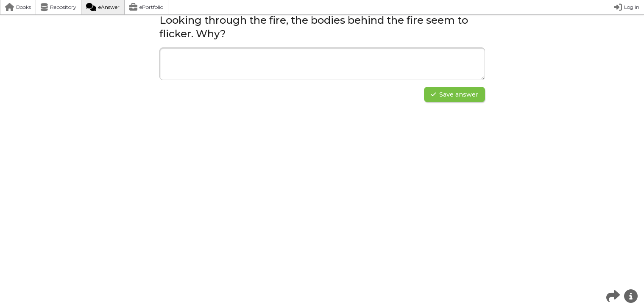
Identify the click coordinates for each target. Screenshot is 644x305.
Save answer (454, 94)
